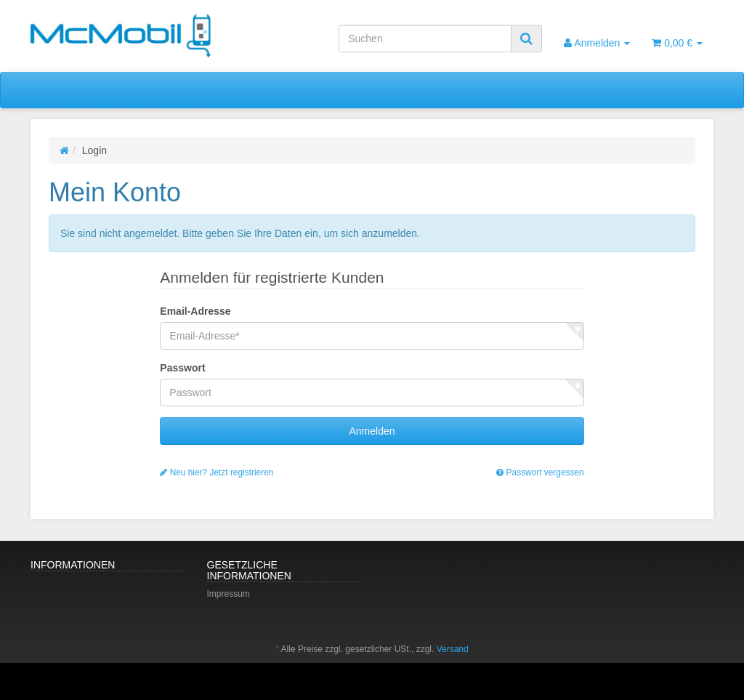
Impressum (229, 594)
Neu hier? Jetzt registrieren (217, 472)
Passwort (182, 368)
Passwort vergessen (540, 472)
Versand (453, 649)
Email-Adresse (195, 311)
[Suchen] (425, 39)
